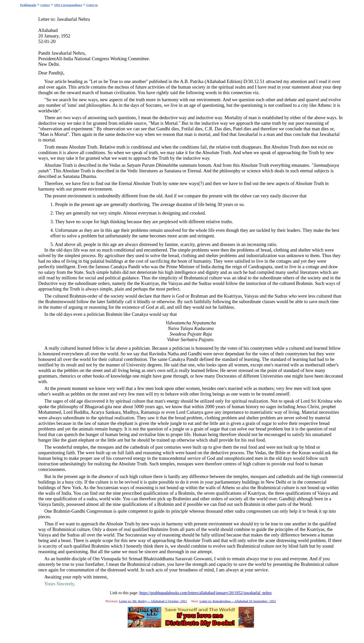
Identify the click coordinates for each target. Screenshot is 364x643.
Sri (314, 401)
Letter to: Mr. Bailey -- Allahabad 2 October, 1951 (153, 601)
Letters (45, 5)
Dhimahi (164, 165)
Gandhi (163, 129)
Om (96, 559)
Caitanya (195, 412)
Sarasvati (184, 559)
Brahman (199, 296)
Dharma (88, 176)
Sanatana (173, 171)
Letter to (92, 5)
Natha (173, 354)
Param (148, 165)
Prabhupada (28, 5)
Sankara (113, 412)
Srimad (135, 559)
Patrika (197, 81)
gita (109, 407)
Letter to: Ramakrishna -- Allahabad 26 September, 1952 (238, 601)
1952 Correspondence (68, 5)
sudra (92, 499)
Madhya (131, 412)
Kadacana (204, 328)
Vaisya (324, 493)
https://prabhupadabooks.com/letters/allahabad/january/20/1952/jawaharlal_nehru (205, 593)
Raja (207, 334)
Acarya (97, 412)
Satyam (134, 165)
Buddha (81, 412)
